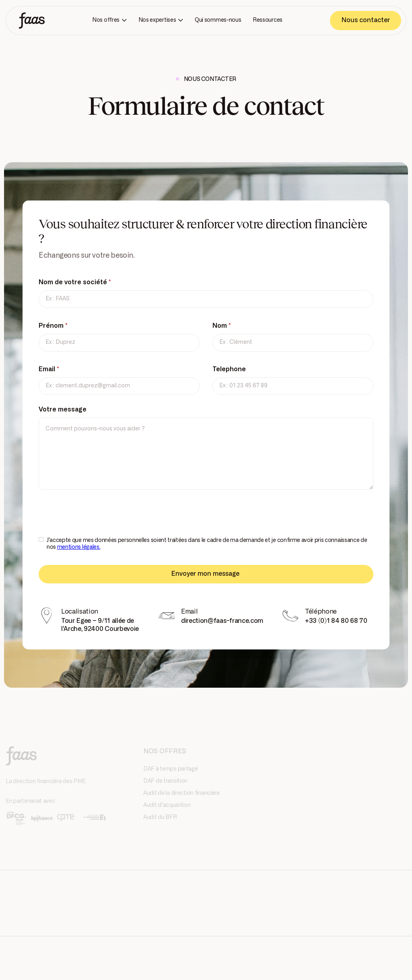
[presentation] (100, 518)
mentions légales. (79, 547)
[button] (109, 20)
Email (49, 369)
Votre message (63, 409)
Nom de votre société (75, 282)
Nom (222, 326)
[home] (32, 21)
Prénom (53, 326)
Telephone (229, 369)
